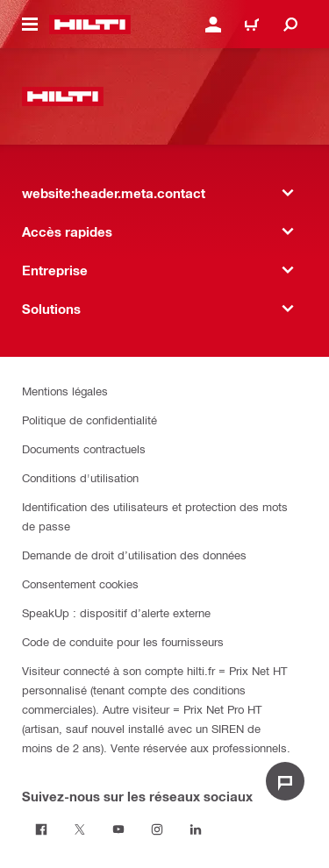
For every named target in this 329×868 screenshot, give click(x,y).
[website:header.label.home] (90, 25)
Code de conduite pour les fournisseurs (123, 641)
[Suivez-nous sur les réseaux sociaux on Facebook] (41, 829)
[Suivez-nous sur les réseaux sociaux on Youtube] (118, 829)
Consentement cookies (80, 583)
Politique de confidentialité (89, 420)
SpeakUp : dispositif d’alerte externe (116, 612)
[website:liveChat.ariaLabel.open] (285, 781)
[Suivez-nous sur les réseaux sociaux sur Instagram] (157, 829)
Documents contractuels (84, 448)
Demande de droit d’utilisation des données (134, 555)
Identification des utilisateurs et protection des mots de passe (155, 516)
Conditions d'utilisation (80, 477)
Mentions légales (65, 391)
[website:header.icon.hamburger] (30, 25)
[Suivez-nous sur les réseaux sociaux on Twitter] (80, 829)
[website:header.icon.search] (290, 25)
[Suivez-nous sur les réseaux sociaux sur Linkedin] (196, 829)
